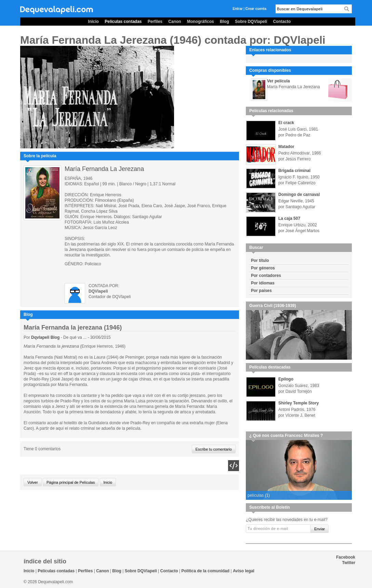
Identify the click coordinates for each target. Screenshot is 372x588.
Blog (224, 22)
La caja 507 (289, 218)
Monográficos (201, 22)
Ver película (278, 81)
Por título (260, 260)
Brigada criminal (294, 171)
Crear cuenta (256, 9)
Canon (175, 22)
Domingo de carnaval (299, 195)
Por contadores (266, 276)
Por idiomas (263, 283)
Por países (261, 291)
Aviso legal (244, 571)
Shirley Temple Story (298, 403)
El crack (286, 123)
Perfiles (155, 22)
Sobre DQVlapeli (251, 22)
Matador (286, 147)
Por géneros (263, 268)
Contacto (282, 22)
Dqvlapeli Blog (46, 337)
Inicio (94, 22)
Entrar (237, 9)
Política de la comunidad (205, 571)
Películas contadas (123, 22)
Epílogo (286, 379)
